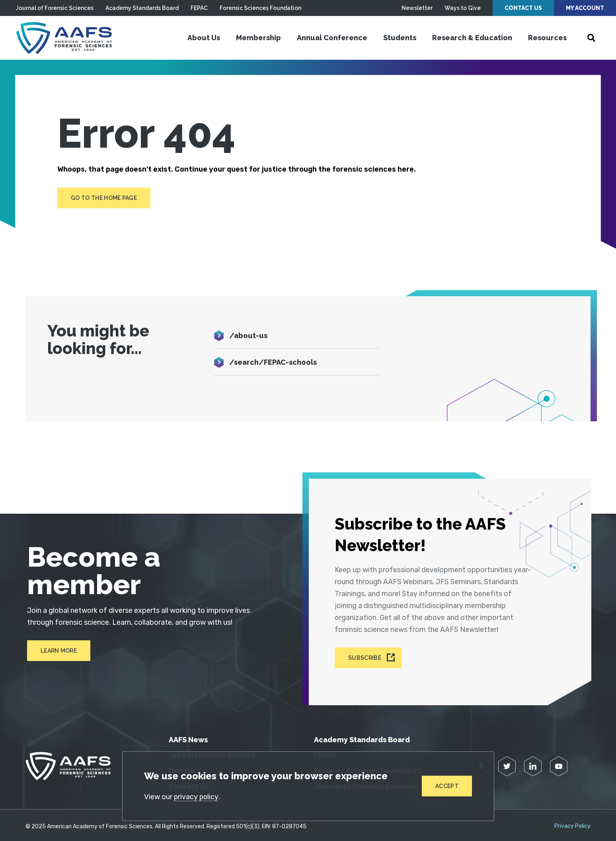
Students (400, 38)
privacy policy (197, 797)
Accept (447, 786)
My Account (585, 8)
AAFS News (188, 737)
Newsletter (417, 8)
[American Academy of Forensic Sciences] (66, 38)
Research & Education (472, 38)
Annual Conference (332, 38)
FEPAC (199, 8)
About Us (204, 38)
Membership (258, 38)
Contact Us (523, 8)
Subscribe (366, 655)
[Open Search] (591, 38)
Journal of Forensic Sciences (55, 8)
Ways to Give (463, 8)
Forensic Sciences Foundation (260, 8)
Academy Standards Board (142, 8)
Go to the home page (104, 198)
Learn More (57, 651)
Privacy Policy (572, 823)
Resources (547, 38)
